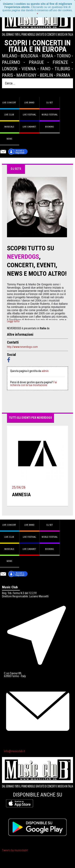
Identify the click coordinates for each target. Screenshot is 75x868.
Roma (47, 56)
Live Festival (29, 115)
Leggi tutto (13, 321)
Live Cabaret (29, 127)
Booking (49, 127)
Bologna (29, 56)
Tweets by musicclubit (15, 850)
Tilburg (62, 69)
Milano (10, 56)
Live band (29, 103)
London (10, 69)
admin (45, 371)
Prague (36, 62)
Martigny (26, 75)
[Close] (37, 13)
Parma (63, 75)
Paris (7, 75)
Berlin (46, 75)
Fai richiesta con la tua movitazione (33, 384)
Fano (45, 69)
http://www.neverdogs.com (22, 347)
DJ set (50, 103)
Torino (64, 56)
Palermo (11, 62)
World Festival (50, 115)
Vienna (29, 69)
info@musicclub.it (14, 751)
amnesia (21, 495)
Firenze (60, 62)
